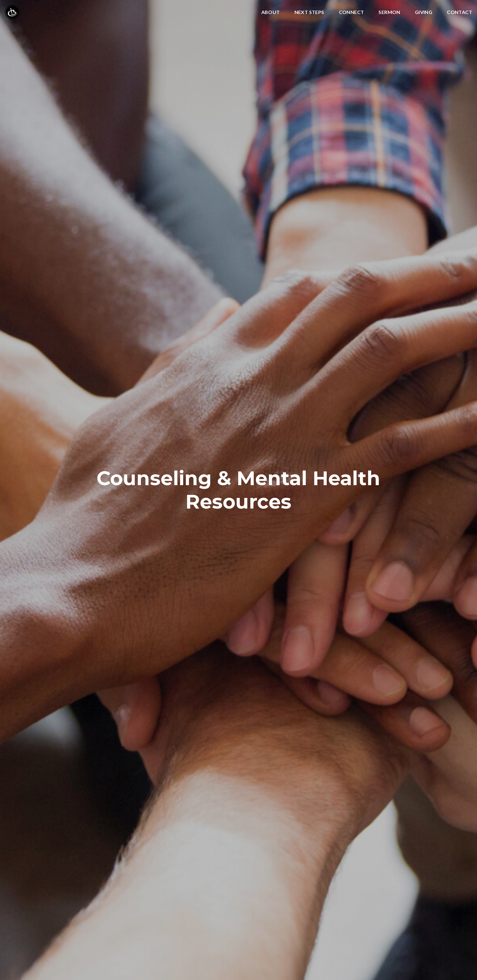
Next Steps (309, 12)
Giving (424, 12)
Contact (460, 12)
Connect (352, 12)
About (271, 12)
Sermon (389, 12)
